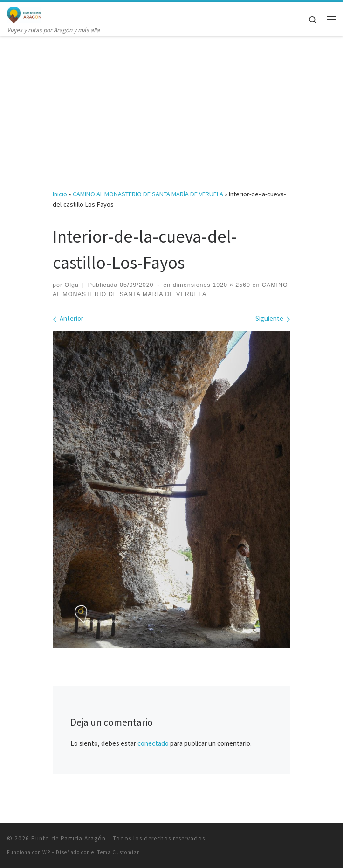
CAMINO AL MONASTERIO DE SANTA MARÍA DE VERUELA (148, 194)
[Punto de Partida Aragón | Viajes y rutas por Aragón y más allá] (24, 14)
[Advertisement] (171, 105)
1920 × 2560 (230, 285)
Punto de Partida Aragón (69, 838)
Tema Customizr (118, 852)
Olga (72, 285)
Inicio (60, 194)
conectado (153, 743)
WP (46, 852)
